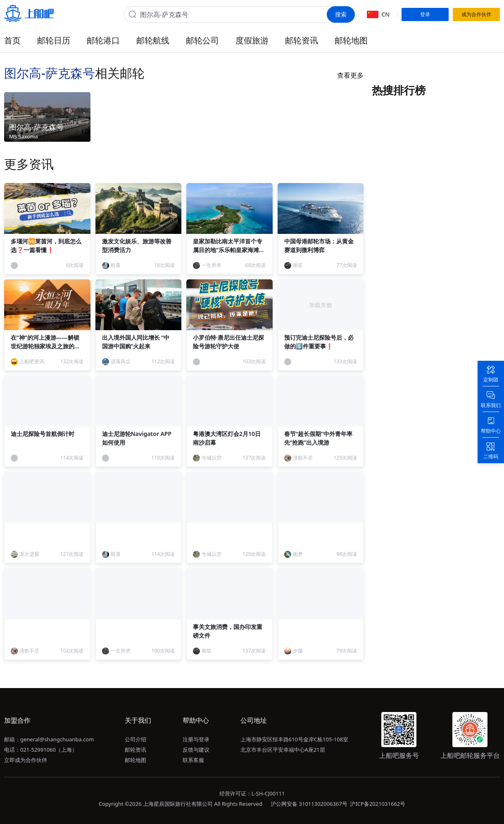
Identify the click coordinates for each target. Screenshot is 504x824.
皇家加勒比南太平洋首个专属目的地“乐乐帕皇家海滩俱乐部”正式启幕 (229, 250)
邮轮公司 (202, 40)
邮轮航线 (153, 40)
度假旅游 (252, 40)
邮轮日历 (54, 40)
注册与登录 (196, 739)
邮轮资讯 (302, 40)
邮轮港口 (103, 40)
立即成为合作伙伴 (26, 760)
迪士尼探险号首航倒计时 (43, 434)
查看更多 (350, 75)
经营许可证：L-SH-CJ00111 (252, 793)
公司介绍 (136, 739)
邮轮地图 (351, 40)
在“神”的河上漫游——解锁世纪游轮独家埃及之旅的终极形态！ (45, 346)
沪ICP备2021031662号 (378, 804)
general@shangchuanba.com (57, 739)
